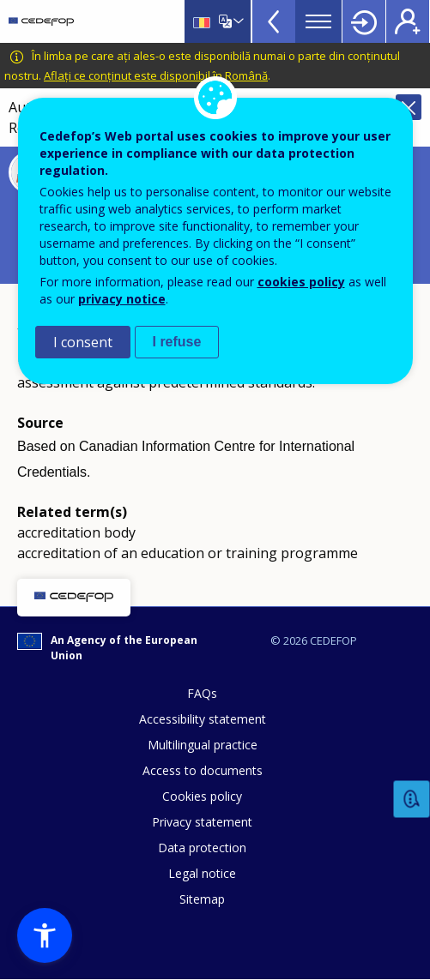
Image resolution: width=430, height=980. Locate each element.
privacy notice (122, 299)
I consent (83, 342)
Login (364, 21)
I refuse (177, 342)
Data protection (202, 848)
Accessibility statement (203, 719)
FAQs (202, 693)
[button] (45, 935)
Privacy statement (202, 822)
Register (408, 21)
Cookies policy (202, 796)
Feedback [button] (412, 800)
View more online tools (274, 21)
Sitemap (202, 899)
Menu (318, 21)
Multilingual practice (203, 745)
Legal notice (202, 873)
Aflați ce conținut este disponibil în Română (156, 75)
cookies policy (301, 282)
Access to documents (203, 770)
